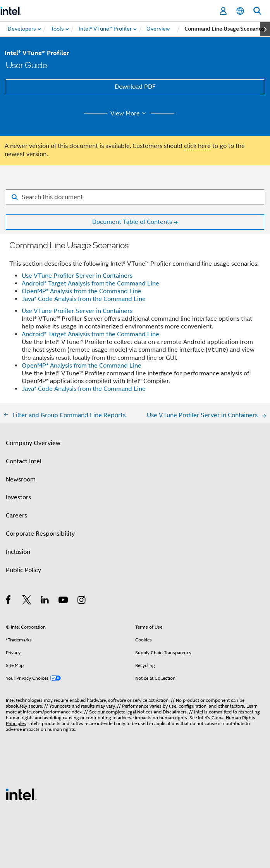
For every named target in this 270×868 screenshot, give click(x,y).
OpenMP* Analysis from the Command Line (82, 291)
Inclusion (18, 552)
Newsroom (21, 480)
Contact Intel (24, 461)
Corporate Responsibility (40, 534)
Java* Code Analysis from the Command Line (84, 299)
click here (197, 146)
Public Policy (23, 570)
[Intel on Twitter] (27, 601)
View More (129, 113)
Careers (16, 516)
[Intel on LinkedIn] (45, 601)
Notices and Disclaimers (162, 712)
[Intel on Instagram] (82, 601)
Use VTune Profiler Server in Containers (77, 276)
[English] (240, 11)
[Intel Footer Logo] (21, 794)
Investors (18, 497)
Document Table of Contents (132, 222)
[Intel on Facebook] (9, 601)
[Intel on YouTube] (64, 601)
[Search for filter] (135, 197)
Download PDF (135, 87)
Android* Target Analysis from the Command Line (90, 284)
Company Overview (33, 443)
